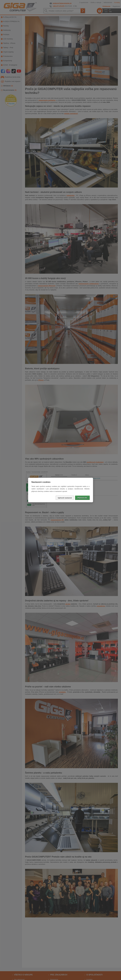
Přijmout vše (82, 498)
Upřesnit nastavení (65, 498)
